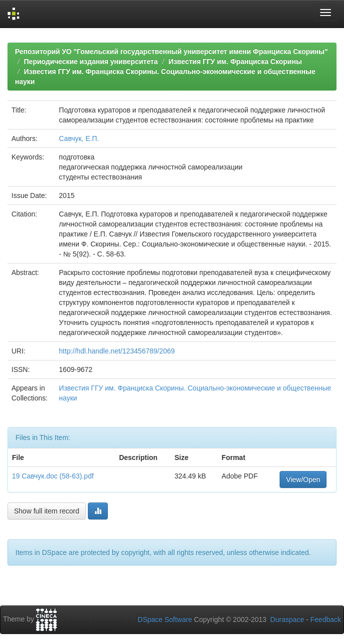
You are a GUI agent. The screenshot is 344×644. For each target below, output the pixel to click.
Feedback (326, 619)
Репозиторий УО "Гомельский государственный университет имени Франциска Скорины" (172, 51)
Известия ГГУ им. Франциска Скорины (235, 61)
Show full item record (47, 511)
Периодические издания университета (91, 61)
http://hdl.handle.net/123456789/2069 (117, 351)
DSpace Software (165, 619)
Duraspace (287, 619)
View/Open (303, 479)
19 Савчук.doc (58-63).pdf (53, 476)
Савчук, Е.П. (79, 138)
